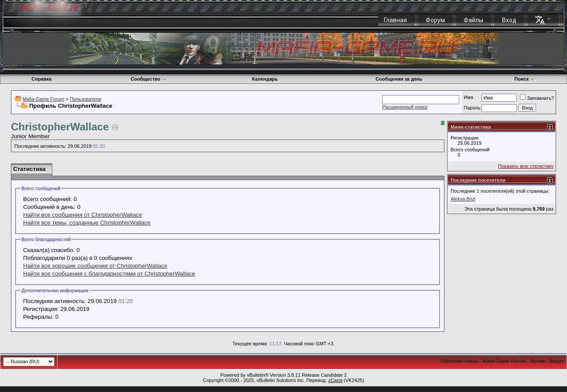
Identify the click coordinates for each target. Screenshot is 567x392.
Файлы (473, 20)
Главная (395, 20)
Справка (41, 79)
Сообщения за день (399, 79)
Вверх (557, 361)
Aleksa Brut (463, 199)
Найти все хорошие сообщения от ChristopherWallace (95, 266)
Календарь (265, 79)
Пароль (472, 108)
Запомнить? (537, 98)
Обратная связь (459, 361)
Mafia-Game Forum (43, 99)
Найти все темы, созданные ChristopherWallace (87, 223)
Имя (468, 97)
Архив (538, 361)
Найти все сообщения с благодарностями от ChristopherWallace (109, 274)
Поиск (524, 79)
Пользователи (85, 99)
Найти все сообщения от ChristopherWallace (82, 215)
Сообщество (148, 79)
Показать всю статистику (526, 166)
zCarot (335, 380)
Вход (509, 20)
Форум (435, 20)
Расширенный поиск (405, 107)
